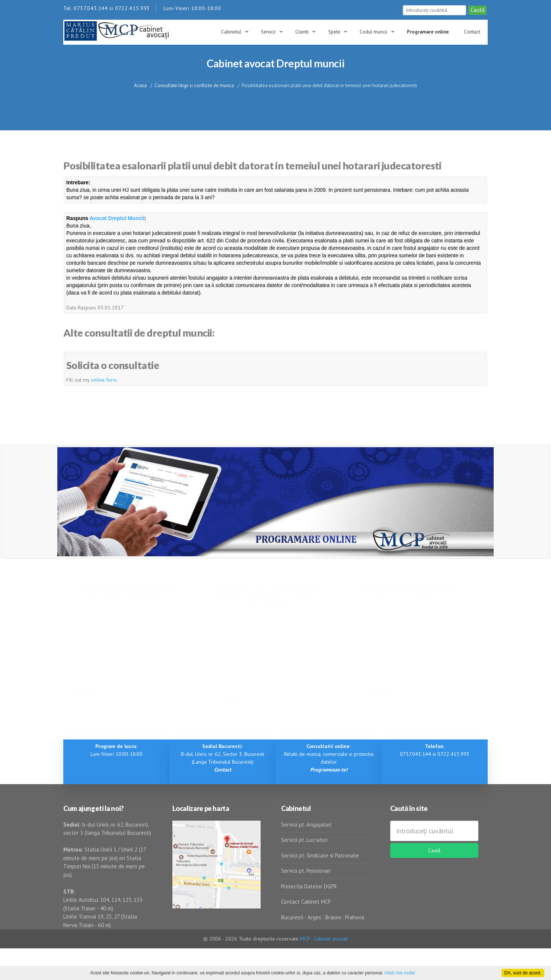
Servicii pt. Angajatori (306, 825)
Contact (472, 32)
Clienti (302, 32)
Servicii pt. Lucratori (304, 840)
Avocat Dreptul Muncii (117, 218)
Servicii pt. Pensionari (306, 871)
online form (104, 380)
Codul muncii (373, 32)
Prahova (355, 917)
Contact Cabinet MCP (306, 902)
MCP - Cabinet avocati (324, 939)
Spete (334, 32)
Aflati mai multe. (400, 973)
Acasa (140, 85)
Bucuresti (293, 917)
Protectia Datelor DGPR (309, 886)
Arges (314, 917)
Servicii (268, 32)
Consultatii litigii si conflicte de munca (194, 85)
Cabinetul (231, 32)
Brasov (333, 917)
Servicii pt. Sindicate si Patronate (320, 855)
